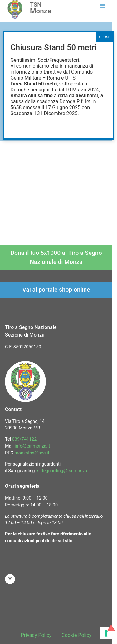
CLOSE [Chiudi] (105, 37)
